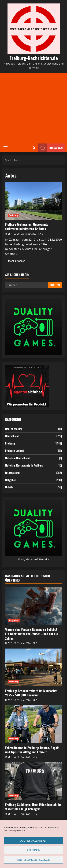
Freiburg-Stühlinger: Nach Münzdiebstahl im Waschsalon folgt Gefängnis (33, 807)
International (13, 473)
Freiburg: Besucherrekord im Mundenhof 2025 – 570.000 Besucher (31, 693)
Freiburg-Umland (15, 451)
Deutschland (12, 436)
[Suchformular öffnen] (34, 148)
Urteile (9, 487)
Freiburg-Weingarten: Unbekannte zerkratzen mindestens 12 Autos (33, 201)
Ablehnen (33, 850)
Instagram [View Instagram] (50, 148)
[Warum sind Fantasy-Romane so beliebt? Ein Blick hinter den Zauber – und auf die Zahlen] (33, 606)
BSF (10, 234)
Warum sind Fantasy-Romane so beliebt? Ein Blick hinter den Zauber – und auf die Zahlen (31, 634)
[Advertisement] (33, 108)
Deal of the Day (14, 429)
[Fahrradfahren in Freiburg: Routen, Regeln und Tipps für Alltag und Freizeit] (33, 724)
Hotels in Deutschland (18, 458)
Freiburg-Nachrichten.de (34, 58)
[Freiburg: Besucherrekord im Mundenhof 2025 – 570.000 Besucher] (33, 667)
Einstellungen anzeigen (33, 860)
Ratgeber (11, 480)
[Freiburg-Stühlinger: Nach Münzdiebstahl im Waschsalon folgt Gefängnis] (33, 781)
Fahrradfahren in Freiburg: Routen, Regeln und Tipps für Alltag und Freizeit (32, 750)
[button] (5, 148)
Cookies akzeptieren (33, 841)
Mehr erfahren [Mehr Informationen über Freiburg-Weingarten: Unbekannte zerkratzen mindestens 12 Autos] (18, 261)
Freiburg (13, 215)
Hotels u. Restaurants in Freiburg (24, 465)
